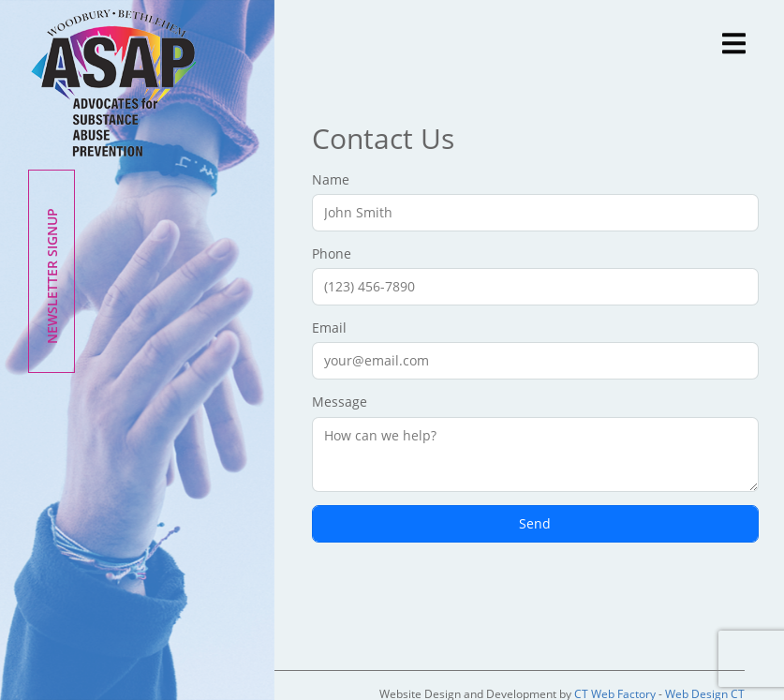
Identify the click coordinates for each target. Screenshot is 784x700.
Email (535, 349)
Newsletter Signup (52, 276)
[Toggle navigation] (738, 42)
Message (535, 442)
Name (535, 201)
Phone (535, 275)
